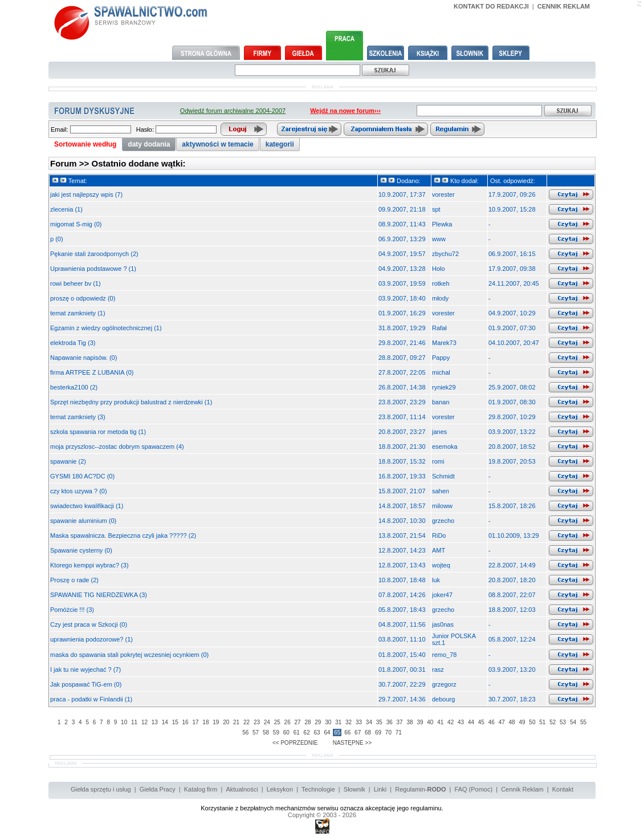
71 (399, 733)
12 (144, 722)
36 (390, 722)
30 (328, 722)
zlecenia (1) (66, 209)
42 (451, 722)
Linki (380, 789)
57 (256, 733)
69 (378, 733)
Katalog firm (201, 789)
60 (286, 733)
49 (522, 722)
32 (349, 722)
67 (358, 733)
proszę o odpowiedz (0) (83, 298)
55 (583, 722)
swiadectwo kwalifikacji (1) (87, 506)
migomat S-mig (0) (76, 224)
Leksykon (280, 789)
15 (175, 722)
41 (440, 722)
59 (276, 733)
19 (216, 722)
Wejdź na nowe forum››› (345, 111)
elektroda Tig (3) (73, 343)
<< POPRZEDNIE (295, 743)
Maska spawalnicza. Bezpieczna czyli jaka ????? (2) (123, 535)
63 (317, 733)
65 (337, 733)
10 (124, 722)
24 (267, 722)
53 (563, 722)
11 (134, 722)
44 (471, 722)
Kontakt (563, 789)
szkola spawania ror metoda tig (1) (98, 432)
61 (297, 733)
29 (318, 722)
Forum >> (71, 163)
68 (368, 733)
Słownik (354, 789)
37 (400, 722)
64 (327, 733)
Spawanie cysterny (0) (81, 550)
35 (379, 722)
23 (257, 722)
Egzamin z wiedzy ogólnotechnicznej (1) (106, 328)
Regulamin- (420, 789)
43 (461, 722)
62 (307, 733)
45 (481, 722)
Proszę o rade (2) (74, 580)
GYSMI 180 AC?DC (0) (82, 476)
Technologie (318, 789)
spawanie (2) (68, 461)
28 (307, 722)
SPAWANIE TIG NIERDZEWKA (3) (99, 595)
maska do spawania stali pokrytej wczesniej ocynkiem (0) (129, 655)
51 (542, 722)
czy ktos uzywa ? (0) (79, 491)
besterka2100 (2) (74, 387)
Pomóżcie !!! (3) (72, 610)
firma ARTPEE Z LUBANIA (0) (92, 372)
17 (195, 722)
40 (430, 722)
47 (502, 722)
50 (532, 722)
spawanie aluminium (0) (83, 521)
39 (420, 722)
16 (186, 722)
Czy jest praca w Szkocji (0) (89, 624)
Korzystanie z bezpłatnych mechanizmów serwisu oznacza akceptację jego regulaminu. (322, 808)
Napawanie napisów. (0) (83, 358)
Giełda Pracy (158, 789)
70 (388, 733)
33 (359, 722)
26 (288, 722)
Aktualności (242, 789)
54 (573, 722)
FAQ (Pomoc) (474, 789)
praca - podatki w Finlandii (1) (91, 699)
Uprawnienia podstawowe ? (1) (93, 269)
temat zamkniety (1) (78, 313)
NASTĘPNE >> (352, 743)
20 (226, 722)
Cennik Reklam (522, 789)
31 (338, 722)
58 (266, 733)
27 (298, 722)
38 (409, 722)
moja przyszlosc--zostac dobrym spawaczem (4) (117, 447)
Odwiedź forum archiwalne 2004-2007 (233, 111)
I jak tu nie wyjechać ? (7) (85, 669)
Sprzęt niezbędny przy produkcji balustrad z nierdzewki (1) (131, 402)
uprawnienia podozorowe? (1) (91, 639)
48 (512, 722)
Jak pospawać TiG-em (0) (86, 684)
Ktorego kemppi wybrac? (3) (89, 565)
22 (246, 722)
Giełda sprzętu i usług (101, 789)
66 (347, 733)
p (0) (57, 239)
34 (369, 722)
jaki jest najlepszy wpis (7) (86, 194)
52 (553, 722)
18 (205, 722)
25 (277, 722)
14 (165, 722)
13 (155, 722)
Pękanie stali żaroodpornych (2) (94, 254)
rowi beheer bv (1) (76, 283)
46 (492, 722)
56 (245, 733)
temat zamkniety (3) (78, 417)
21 (236, 722)
